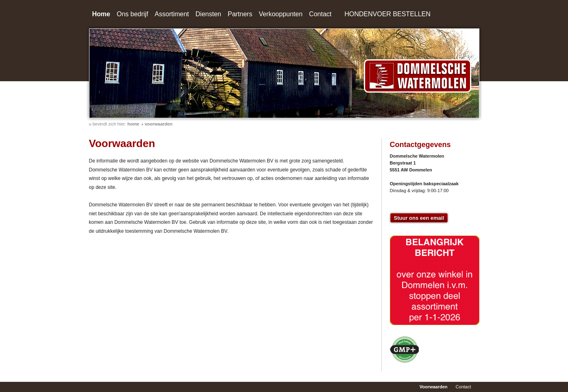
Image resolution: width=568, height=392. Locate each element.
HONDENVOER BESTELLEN (387, 14)
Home (101, 14)
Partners (240, 14)
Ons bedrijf (132, 14)
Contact (320, 14)
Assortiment (172, 14)
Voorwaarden (159, 124)
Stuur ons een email (419, 218)
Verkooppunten (281, 14)
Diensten (208, 14)
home (133, 124)
